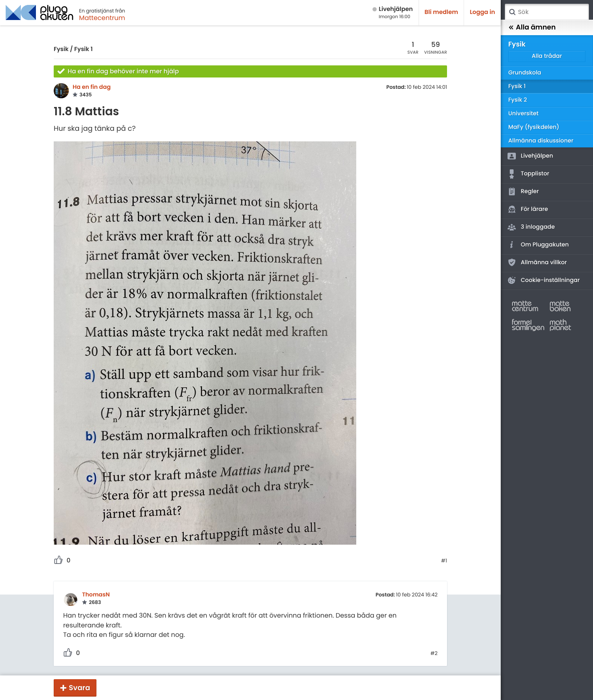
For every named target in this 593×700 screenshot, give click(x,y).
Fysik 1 (83, 49)
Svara (79, 688)
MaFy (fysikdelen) (534, 127)
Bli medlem (442, 12)
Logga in (482, 12)
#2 (434, 654)
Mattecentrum (102, 18)
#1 (444, 561)
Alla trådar (547, 56)
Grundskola (525, 73)
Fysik (61, 49)
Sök (512, 12)
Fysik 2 (518, 100)
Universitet (523, 114)
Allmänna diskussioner (541, 141)
